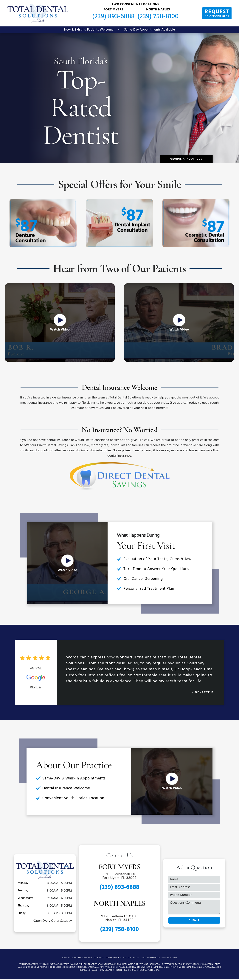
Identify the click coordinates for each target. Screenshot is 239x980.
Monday (23, 884)
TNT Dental (172, 959)
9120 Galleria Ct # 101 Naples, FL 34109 (120, 919)
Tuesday (23, 892)
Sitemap (127, 959)
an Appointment (215, 13)
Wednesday (25, 899)
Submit (194, 921)
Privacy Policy (113, 959)
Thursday (24, 907)
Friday (22, 914)
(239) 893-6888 (111, 17)
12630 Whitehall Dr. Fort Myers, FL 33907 (119, 877)
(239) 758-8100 (156, 17)
